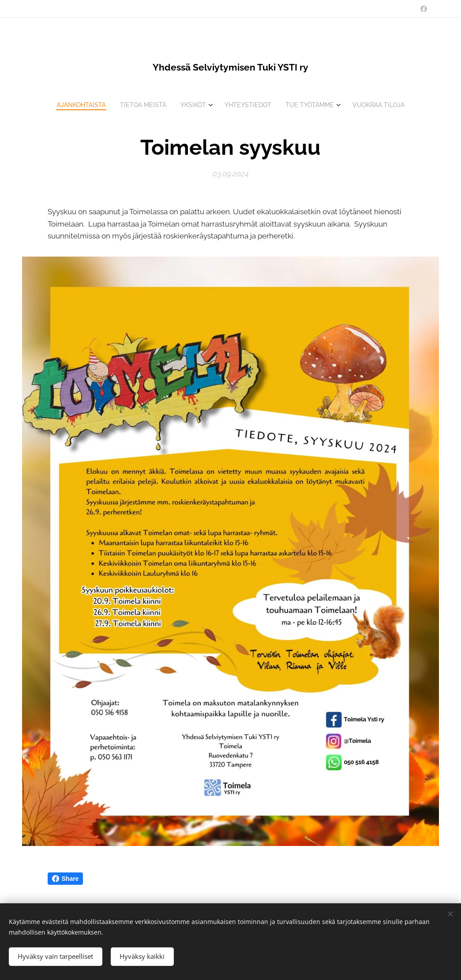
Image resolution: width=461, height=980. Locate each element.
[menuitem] (76, 105)
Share (66, 879)
